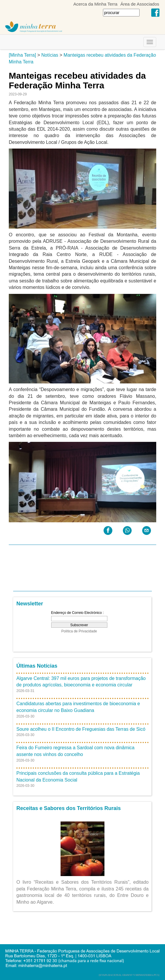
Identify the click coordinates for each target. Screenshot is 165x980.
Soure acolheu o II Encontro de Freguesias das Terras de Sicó (81, 729)
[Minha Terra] (22, 55)
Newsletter (30, 604)
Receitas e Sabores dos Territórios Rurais (69, 808)
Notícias (50, 55)
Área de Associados (140, 4)
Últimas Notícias (37, 666)
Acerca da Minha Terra (96, 4)
